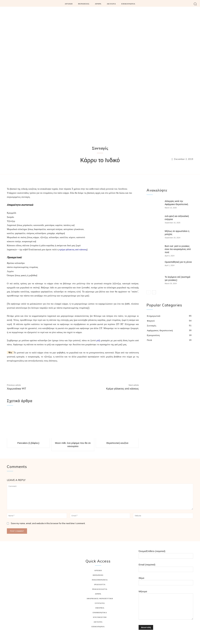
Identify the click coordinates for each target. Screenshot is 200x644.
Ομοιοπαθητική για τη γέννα (178, 261)
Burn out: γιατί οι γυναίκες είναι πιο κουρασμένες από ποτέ (178, 249)
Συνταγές (100, 149)
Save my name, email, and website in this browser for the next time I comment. (48, 522)
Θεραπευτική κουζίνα (117, 442)
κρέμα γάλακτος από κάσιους (73, 249)
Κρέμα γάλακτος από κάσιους (122, 389)
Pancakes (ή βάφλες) (28, 442)
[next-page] (154, 292)
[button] (195, 4)
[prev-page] (149, 292)
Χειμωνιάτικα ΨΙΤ (16, 389)
